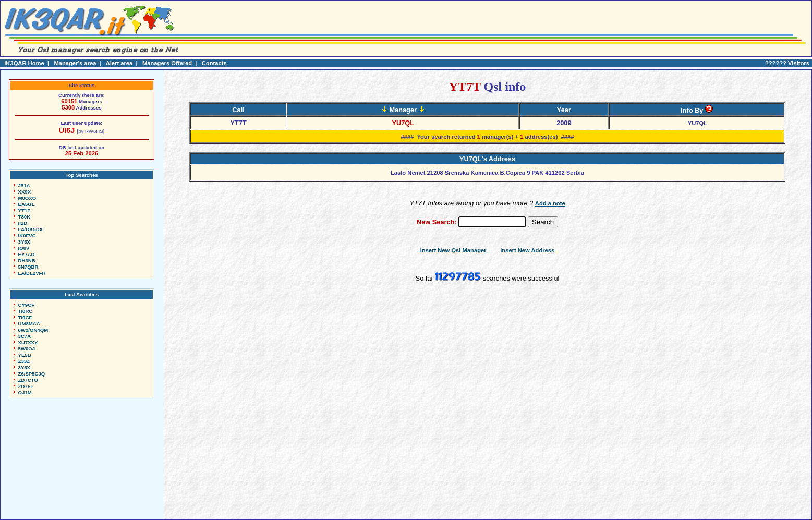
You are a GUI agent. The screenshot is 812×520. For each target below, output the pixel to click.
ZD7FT (26, 386)
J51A (24, 185)
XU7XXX (28, 342)
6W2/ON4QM (33, 330)
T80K (24, 217)
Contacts (214, 63)
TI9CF (25, 317)
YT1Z (24, 210)
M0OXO (27, 198)
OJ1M (25, 392)
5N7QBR (28, 267)
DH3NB (27, 261)
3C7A (25, 336)
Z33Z (24, 361)
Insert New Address (527, 250)
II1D (23, 223)
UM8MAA (29, 324)
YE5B (25, 355)
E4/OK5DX (31, 229)
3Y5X (24, 242)
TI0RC (26, 311)
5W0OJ (27, 349)
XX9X (25, 192)
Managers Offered (167, 63)
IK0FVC (27, 235)
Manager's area (75, 63)
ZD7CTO (28, 380)
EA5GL (27, 204)
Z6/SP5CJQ (32, 374)
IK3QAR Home (24, 63)
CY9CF (26, 305)
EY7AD (27, 254)
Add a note (550, 203)
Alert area (119, 63)
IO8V (24, 248)
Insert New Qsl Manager (453, 250)
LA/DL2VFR (32, 273)
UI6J (67, 130)
